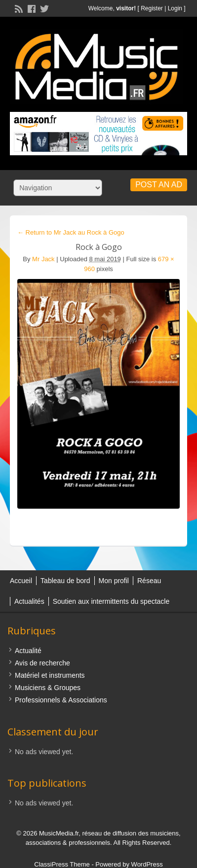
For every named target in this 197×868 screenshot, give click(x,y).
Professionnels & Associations (61, 700)
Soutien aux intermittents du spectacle (111, 601)
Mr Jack (43, 259)
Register (152, 8)
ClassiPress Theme (62, 864)
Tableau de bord (65, 581)
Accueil (21, 581)
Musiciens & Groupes (48, 688)
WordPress (147, 864)
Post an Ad (159, 185)
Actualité (28, 651)
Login (175, 8)
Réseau (149, 581)
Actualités (29, 601)
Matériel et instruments (50, 675)
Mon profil (114, 581)
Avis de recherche (42, 663)
